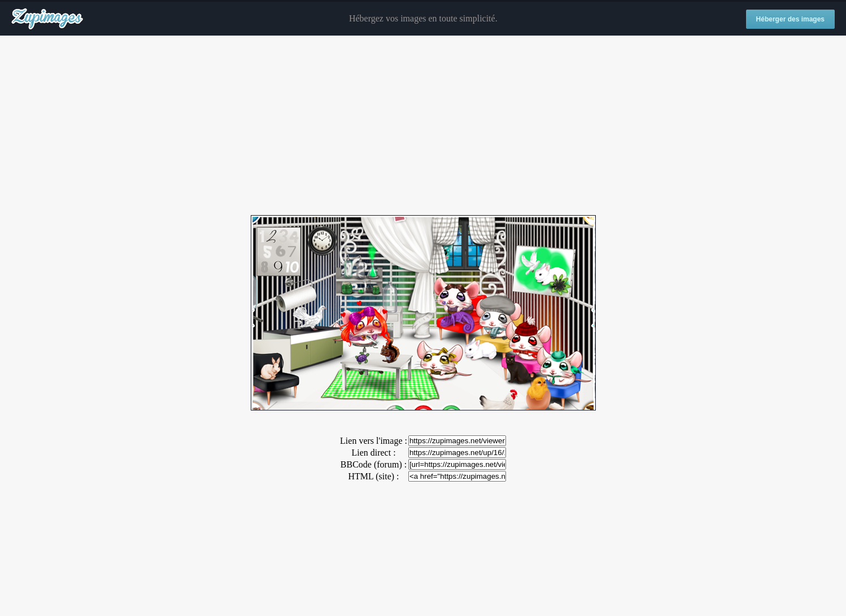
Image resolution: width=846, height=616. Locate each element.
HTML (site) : (373, 476)
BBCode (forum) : (374, 464)
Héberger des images (790, 19)
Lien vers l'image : (374, 441)
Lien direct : (373, 453)
